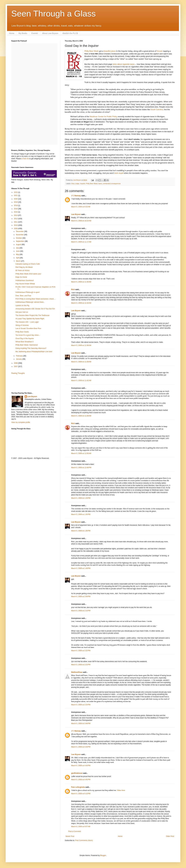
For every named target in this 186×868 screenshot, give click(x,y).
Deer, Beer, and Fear (23, 296)
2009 (16, 228)
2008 (16, 363)
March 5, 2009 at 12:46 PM (81, 468)
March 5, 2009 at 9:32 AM (81, 207)
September (20, 241)
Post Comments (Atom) (84, 840)
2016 (16, 209)
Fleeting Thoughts (18, 373)
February (20, 356)
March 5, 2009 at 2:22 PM (81, 651)
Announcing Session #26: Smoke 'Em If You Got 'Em (35, 309)
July (18, 248)
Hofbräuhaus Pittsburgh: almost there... (30, 302)
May (18, 254)
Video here (121, 790)
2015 (16, 212)
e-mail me (25, 159)
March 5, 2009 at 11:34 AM (81, 303)
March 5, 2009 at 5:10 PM (81, 794)
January (19, 359)
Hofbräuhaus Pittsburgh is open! (28, 292)
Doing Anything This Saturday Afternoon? (31, 348)
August (19, 245)
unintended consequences (112, 184)
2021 (16, 196)
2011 (16, 222)
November (20, 235)
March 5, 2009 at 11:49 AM (81, 416)
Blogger (103, 855)
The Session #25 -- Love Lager (27, 322)
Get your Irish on (22, 312)
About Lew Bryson (50, 33)
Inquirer (83, 184)
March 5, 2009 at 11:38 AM (81, 345)
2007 (16, 367)
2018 (16, 206)
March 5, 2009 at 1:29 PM (81, 498)
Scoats (160, 51)
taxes (100, 184)
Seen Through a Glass (53, 14)
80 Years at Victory (23, 270)
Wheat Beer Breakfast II (24, 342)
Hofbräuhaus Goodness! (25, 280)
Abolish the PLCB (70, 33)
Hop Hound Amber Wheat (25, 284)
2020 (16, 199)
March (19, 261)
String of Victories (22, 325)
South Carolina (157, 110)
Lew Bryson (76, 214)
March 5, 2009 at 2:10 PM (81, 611)
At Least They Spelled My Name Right (30, 319)
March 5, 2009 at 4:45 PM (81, 780)
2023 (16, 192)
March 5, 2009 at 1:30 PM (81, 514)
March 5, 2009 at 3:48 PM (81, 723)
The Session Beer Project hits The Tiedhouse (32, 315)
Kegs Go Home (21, 277)
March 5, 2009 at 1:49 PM (81, 568)
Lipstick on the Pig (22, 306)
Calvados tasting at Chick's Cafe (28, 264)
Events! (35, 33)
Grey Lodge (75, 184)
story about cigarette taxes (124, 64)
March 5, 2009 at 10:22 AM (81, 221)
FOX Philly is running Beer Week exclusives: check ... (36, 299)
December (20, 231)
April (18, 258)
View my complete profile (21, 422)
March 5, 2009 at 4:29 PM (81, 747)
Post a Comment (75, 831)
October (19, 238)
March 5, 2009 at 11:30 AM (81, 282)
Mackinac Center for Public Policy (103, 117)
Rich (73, 289)
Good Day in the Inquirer (25, 338)
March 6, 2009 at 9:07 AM (81, 827)
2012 (16, 219)
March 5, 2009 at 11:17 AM (81, 242)
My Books (23, 33)
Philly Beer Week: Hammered (27, 345)
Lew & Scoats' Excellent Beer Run (28, 328)
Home (12, 33)
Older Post (170, 836)
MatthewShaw (77, 672)
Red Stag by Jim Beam (24, 267)
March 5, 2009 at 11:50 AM (81, 453)
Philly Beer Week (92, 184)
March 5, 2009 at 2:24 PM (81, 705)
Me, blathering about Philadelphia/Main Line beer (34, 352)
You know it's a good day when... (28, 335)
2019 (16, 202)
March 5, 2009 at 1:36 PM (81, 531)
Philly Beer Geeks (22, 332)
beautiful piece (110, 51)
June (18, 251)
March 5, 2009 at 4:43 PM (81, 766)
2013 (16, 215)
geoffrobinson (77, 773)
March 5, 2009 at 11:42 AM (81, 380)
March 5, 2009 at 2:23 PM (81, 665)
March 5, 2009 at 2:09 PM (81, 597)
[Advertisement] (28, 383)
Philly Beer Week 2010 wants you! (28, 274)
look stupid (119, 173)
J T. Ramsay (76, 196)
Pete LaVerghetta (78, 787)
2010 (16, 225)
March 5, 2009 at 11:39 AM (81, 362)
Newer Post (70, 836)
